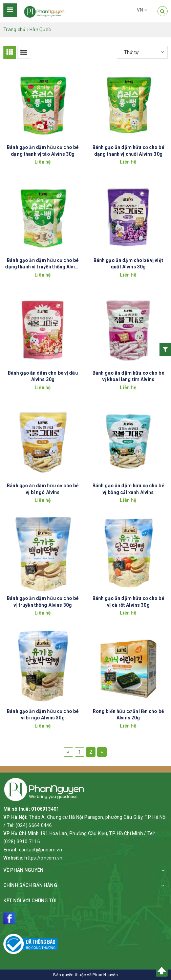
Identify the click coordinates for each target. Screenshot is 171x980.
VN (142, 10)
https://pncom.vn (43, 858)
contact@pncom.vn (40, 850)
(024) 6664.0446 (34, 825)
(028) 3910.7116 (22, 842)
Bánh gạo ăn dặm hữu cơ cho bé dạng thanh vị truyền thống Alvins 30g (43, 267)
